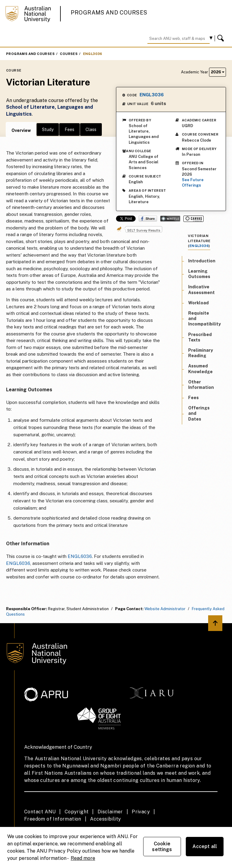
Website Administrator (165, 609)
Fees (69, 130)
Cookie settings (162, 847)
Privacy (141, 812)
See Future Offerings (193, 183)
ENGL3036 (93, 54)
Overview (21, 130)
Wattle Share (170, 219)
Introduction (202, 261)
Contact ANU (40, 812)
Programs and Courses (109, 13)
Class (91, 130)
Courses (69, 54)
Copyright (77, 812)
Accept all (205, 846)
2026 (217, 72)
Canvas (193, 219)
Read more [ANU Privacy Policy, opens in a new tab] (83, 858)
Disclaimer (110, 812)
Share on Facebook (148, 219)
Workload (198, 303)
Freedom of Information (53, 819)
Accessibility (105, 819)
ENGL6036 (80, 556)
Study (48, 130)
